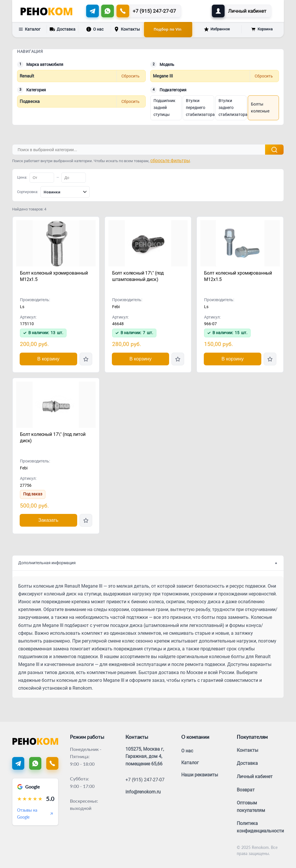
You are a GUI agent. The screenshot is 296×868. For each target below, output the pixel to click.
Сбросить (131, 76)
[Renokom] (46, 11)
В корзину (48, 359)
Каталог (29, 29)
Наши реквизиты (200, 775)
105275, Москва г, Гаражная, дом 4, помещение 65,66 (145, 756)
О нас (95, 29)
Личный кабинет (255, 777)
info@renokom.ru (143, 792)
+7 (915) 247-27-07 (145, 780)
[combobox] (65, 192)
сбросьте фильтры (170, 161)
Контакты (127, 29)
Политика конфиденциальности (260, 827)
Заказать (48, 520)
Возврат (246, 790)
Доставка (63, 29)
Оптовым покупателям (251, 807)
